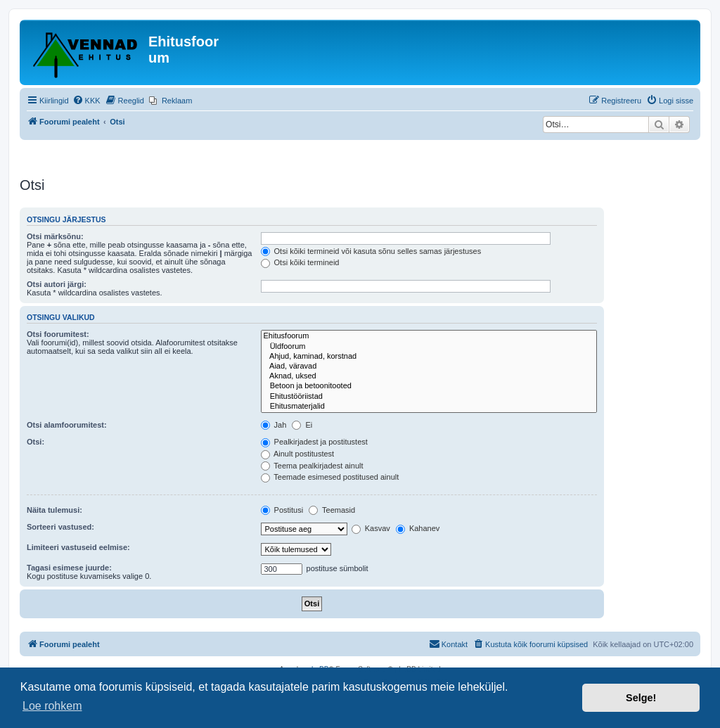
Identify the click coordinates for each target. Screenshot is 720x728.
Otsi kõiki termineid (300, 262)
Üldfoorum (429, 347)
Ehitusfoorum (429, 336)
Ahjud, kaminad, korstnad (429, 357)
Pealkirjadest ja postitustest (314, 442)
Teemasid (332, 510)
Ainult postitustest (298, 454)
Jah (274, 425)
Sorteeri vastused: (60, 527)
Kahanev (418, 528)
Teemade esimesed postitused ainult (330, 477)
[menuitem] (86, 101)
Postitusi (282, 510)
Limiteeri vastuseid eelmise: (78, 547)
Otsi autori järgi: (57, 284)
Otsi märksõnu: (55, 236)
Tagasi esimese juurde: (69, 568)
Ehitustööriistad (429, 397)
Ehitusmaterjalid (429, 407)
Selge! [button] (641, 698)
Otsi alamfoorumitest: (67, 425)
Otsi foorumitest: (58, 334)
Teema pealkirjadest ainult (312, 466)
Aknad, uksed (429, 376)
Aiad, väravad (429, 366)
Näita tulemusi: (54, 510)
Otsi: (36, 442)
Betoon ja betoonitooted (429, 386)
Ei (302, 425)
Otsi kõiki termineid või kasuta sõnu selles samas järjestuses (371, 251)
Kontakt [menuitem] (448, 644)
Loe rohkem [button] (52, 706)
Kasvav (371, 528)
